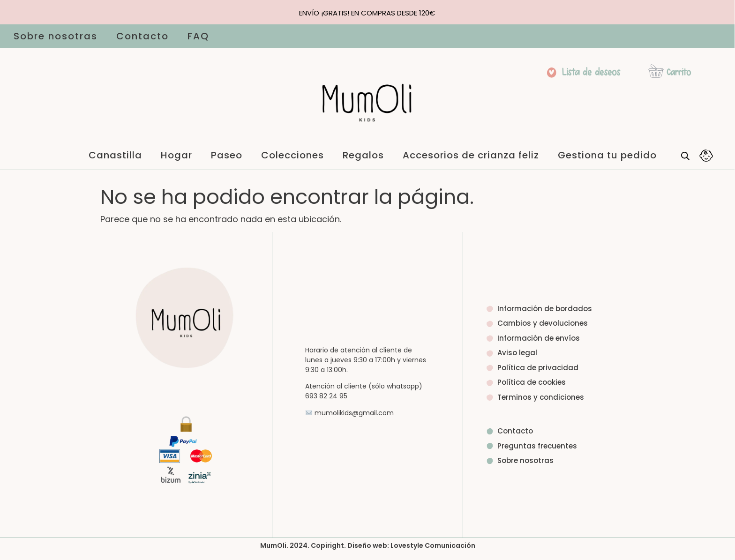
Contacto (142, 36)
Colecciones (292, 155)
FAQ (198, 36)
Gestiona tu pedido (607, 155)
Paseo (227, 155)
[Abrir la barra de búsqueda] (685, 156)
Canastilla (115, 155)
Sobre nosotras (56, 36)
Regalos (363, 155)
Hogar (176, 155)
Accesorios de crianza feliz (471, 155)
